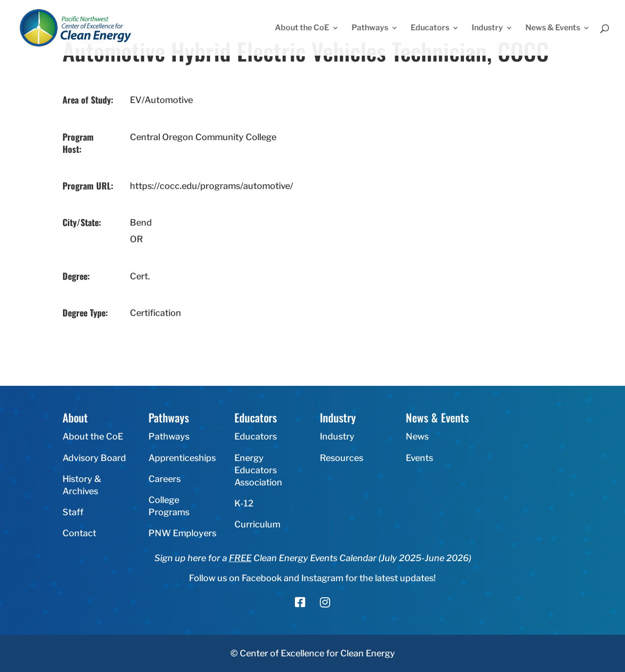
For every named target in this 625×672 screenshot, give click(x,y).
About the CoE (302, 28)
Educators (430, 28)
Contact (79, 533)
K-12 (244, 503)
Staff (73, 512)
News (417, 436)
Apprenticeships (182, 458)
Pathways (370, 28)
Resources (342, 458)
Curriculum (257, 524)
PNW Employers (182, 533)
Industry (487, 28)
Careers (165, 479)
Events (419, 458)
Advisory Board (94, 458)
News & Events (553, 28)
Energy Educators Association (258, 470)
